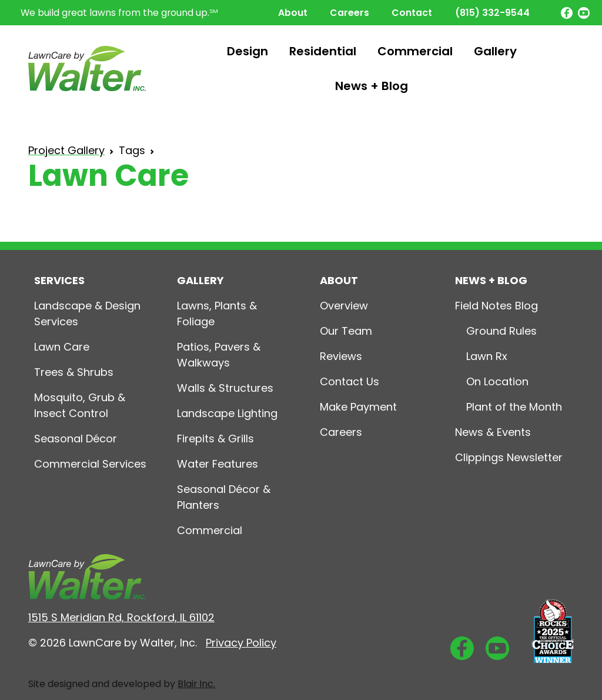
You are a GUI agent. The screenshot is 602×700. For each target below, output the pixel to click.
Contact (412, 13)
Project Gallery (66, 150)
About (293, 13)
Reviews (341, 356)
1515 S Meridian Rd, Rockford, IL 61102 (121, 617)
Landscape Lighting (227, 413)
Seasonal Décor (76, 439)
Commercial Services (90, 464)
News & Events (493, 432)
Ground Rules (501, 331)
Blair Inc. (196, 684)
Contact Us (350, 381)
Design (248, 51)
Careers (350, 13)
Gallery (495, 51)
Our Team (346, 331)
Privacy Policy (241, 643)
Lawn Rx (487, 356)
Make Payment (358, 407)
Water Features (218, 464)
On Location (497, 381)
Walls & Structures (225, 388)
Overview (344, 306)
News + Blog (372, 86)
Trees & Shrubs (74, 372)
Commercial (415, 51)
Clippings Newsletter (509, 457)
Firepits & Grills (215, 439)
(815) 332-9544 (492, 13)
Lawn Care (62, 347)
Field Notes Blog (496, 306)
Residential (323, 51)
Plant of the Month (514, 407)
